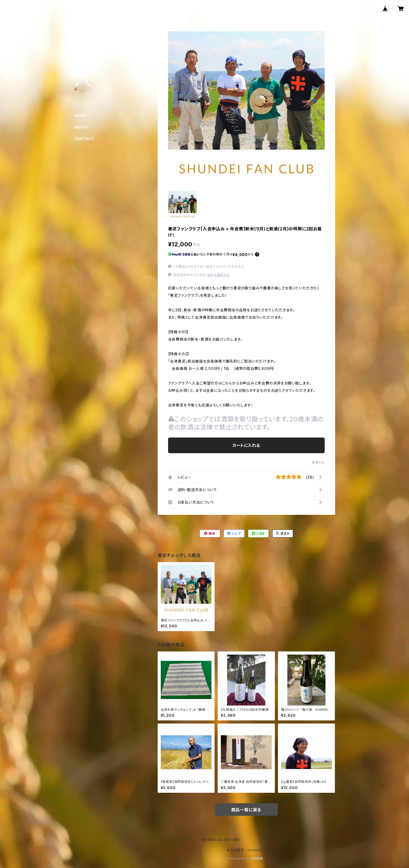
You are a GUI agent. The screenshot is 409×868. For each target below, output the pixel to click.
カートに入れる (246, 445)
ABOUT (81, 127)
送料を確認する (219, 275)
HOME (80, 116)
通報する (318, 462)
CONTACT (84, 139)
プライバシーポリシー (177, 840)
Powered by (246, 858)
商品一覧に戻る (246, 810)
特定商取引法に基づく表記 (221, 840)
